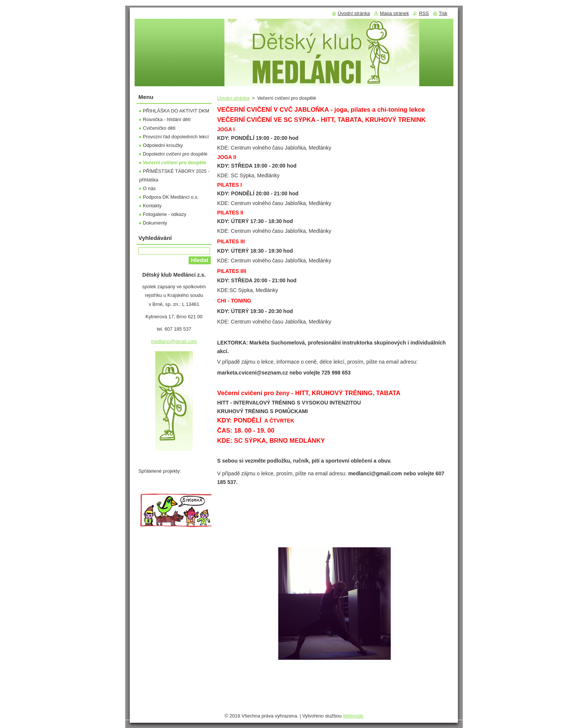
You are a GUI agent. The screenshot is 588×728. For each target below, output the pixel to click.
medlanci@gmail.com (174, 341)
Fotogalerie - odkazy (165, 214)
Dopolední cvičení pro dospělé (175, 154)
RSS (424, 13)
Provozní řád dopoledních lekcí (176, 137)
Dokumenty (155, 223)
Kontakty (152, 206)
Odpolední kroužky (163, 145)
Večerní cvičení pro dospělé (175, 163)
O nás (149, 188)
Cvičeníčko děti (159, 128)
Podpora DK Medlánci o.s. (171, 197)
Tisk (443, 13)
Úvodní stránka (233, 98)
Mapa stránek (394, 13)
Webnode (353, 716)
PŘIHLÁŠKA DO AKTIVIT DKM (176, 111)
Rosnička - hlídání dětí (167, 119)
